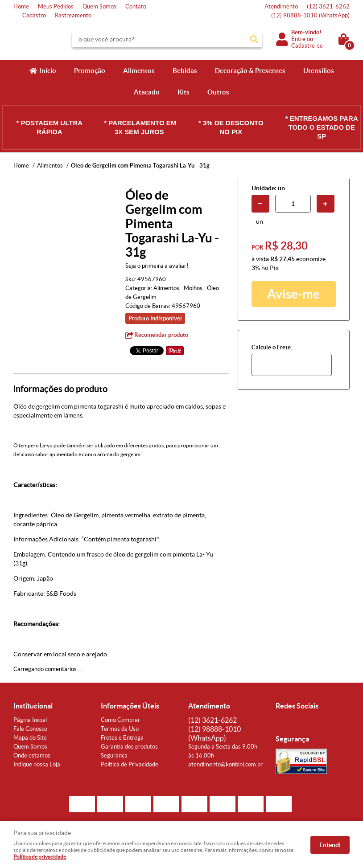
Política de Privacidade (130, 764)
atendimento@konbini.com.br (225, 764)
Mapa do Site (30, 738)
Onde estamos (32, 755)
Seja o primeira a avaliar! (157, 266)
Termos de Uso (120, 729)
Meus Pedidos (56, 6)
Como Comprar (120, 720)
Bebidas (185, 71)
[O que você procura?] (254, 39)
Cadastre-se (307, 46)
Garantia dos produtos (129, 747)
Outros (218, 92)
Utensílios (319, 71)
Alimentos (139, 71)
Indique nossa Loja (37, 764)
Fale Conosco (30, 729)
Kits (184, 92)
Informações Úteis (130, 706)
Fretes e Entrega (122, 738)
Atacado (147, 92)
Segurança (114, 755)
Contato (136, 6)
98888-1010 (310, 15)
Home (21, 6)
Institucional (33, 706)
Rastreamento (73, 15)
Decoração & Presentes (250, 71)
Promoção (90, 71)
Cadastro (34, 15)
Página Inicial (30, 720)
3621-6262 (328, 6)
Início (48, 71)
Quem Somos (99, 6)
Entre (298, 39)
